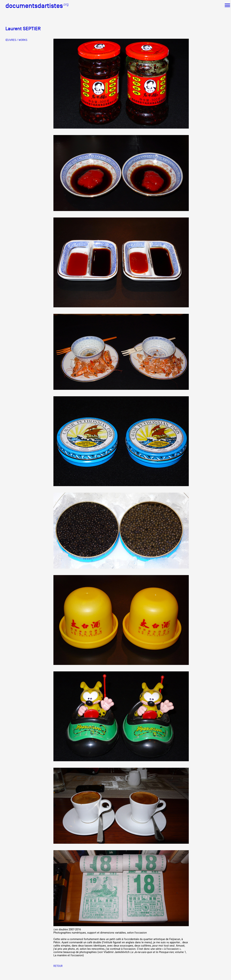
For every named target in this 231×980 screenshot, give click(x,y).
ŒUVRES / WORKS (16, 40)
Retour (58, 966)
